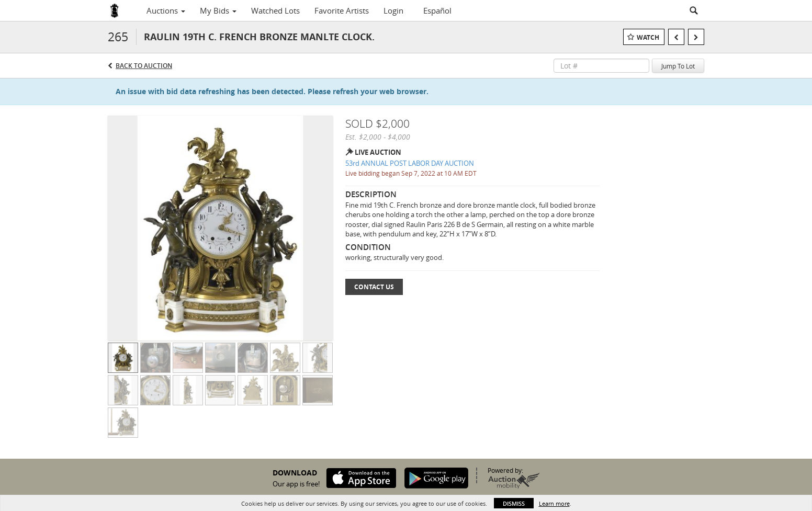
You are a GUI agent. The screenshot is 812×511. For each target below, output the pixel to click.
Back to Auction (144, 66)
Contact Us (374, 287)
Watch (648, 37)
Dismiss (514, 503)
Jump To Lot (678, 66)
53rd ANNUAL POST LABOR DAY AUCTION (410, 163)
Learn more (554, 503)
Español (437, 10)
